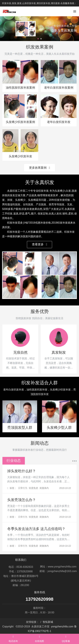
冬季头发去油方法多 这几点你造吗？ (36, 529)
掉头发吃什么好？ (22, 471)
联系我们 (21, 560)
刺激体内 (44, 488)
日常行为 (23, 488)
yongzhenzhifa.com (62, 626)
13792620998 (39, 599)
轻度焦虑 (33, 488)
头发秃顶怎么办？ (22, 500)
